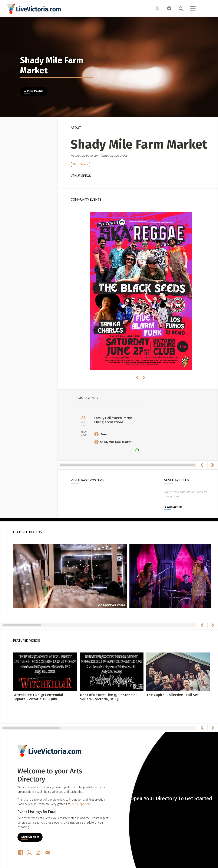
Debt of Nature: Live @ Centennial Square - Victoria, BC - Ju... (108, 697)
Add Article (174, 507)
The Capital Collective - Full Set (173, 695)
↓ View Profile (34, 91)
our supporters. (81, 804)
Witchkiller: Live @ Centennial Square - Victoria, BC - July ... (38, 697)
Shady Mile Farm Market (113, 442)
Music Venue (80, 165)
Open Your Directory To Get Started (171, 799)
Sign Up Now (30, 837)
